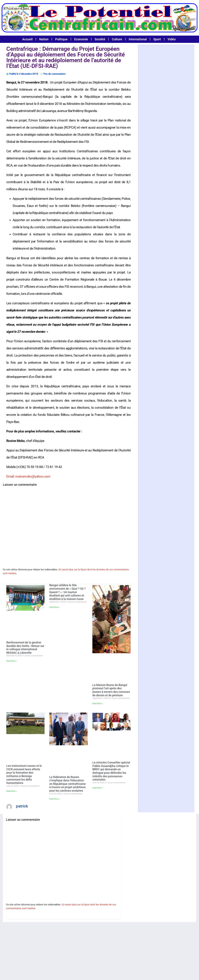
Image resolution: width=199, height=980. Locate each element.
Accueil (27, 39)
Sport (157, 39)
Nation (44, 39)
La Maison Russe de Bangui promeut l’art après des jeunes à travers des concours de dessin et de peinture (111, 690)
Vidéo (172, 39)
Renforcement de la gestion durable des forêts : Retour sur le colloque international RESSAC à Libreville (25, 648)
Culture (117, 39)
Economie (81, 39)
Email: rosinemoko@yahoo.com (28, 476)
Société (100, 39)
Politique (61, 39)
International (138, 39)
